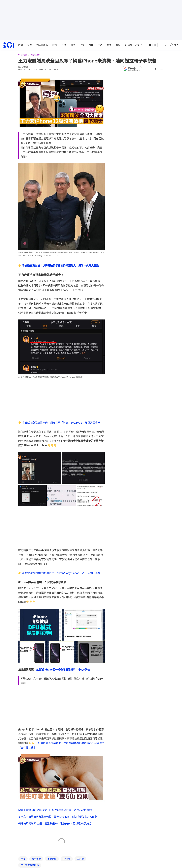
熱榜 (64, 45)
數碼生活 (35, 55)
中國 (82, 45)
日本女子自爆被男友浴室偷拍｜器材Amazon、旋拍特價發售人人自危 (58, 817)
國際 (73, 45)
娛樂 (30, 45)
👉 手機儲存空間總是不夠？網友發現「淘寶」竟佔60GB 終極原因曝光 (59, 423)
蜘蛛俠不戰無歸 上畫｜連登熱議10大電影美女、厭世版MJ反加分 (55, 823)
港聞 (20, 45)
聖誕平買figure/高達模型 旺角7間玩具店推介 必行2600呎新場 (55, 810)
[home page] (9, 45)
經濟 (118, 45)
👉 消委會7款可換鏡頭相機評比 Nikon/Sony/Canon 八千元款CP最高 (59, 573)
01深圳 (129, 45)
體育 (109, 45)
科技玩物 (23, 55)
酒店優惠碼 (42, 45)
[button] (149, 69)
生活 (100, 45)
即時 (55, 45)
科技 (91, 45)
